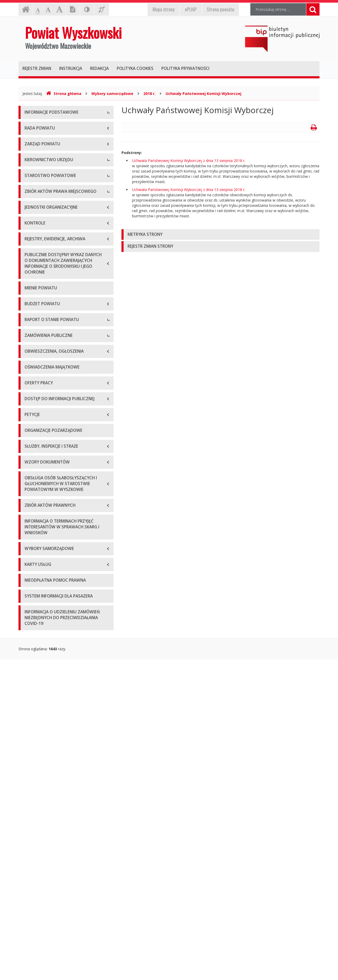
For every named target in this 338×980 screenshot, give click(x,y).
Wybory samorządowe (112, 94)
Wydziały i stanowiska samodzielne (55, 319)
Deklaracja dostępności (45, 184)
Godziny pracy (37, 137)
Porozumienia (36, 331)
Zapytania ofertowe (41, 633)
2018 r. (149, 94)
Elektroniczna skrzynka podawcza (53, 149)
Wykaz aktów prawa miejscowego (54, 382)
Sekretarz (33, 267)
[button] (220, 235)
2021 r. (30, 558)
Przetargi (32, 621)
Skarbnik (32, 279)
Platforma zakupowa (42, 657)
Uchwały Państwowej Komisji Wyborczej (203, 94)
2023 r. (30, 582)
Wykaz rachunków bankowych (50, 172)
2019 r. (30, 534)
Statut (30, 370)
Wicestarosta (36, 255)
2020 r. (30, 546)
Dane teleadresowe (41, 125)
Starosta (32, 244)
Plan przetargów (39, 645)
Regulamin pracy (39, 343)
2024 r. (30, 593)
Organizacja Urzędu (41, 161)
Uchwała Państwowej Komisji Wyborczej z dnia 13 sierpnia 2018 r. (189, 161)
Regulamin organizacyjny (46, 307)
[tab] (220, 235)
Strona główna (64, 94)
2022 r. (30, 570)
